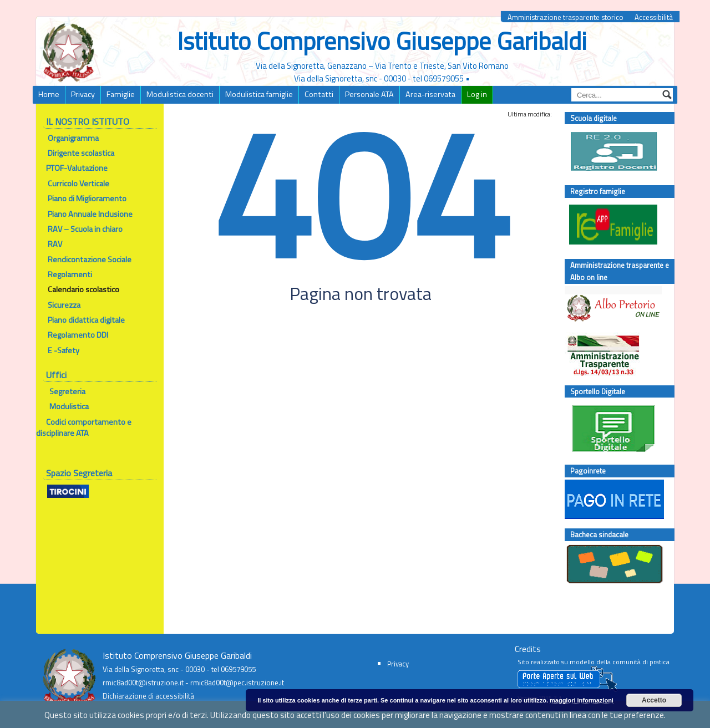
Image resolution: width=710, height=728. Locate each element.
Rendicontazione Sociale (84, 259)
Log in (477, 94)
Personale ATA (369, 94)
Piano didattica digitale (86, 320)
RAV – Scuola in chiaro (79, 229)
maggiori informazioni (582, 700)
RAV (49, 244)
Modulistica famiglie (259, 94)
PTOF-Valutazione (77, 168)
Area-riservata (430, 94)
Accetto (654, 700)
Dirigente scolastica (81, 153)
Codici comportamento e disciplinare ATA (84, 427)
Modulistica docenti (180, 94)
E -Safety (58, 350)
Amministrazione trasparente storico (566, 17)
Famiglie (121, 94)
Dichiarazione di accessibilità (148, 696)
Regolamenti (70, 274)
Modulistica (69, 406)
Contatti (319, 94)
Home (49, 94)
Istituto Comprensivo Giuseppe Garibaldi (382, 41)
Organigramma (73, 138)
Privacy (83, 94)
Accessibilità (654, 17)
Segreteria (67, 391)
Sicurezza (64, 305)
